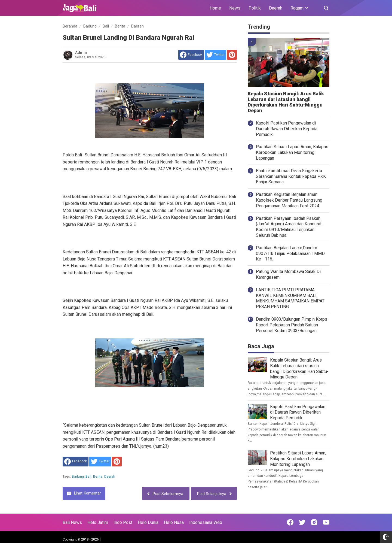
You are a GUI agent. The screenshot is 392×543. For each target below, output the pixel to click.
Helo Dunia (148, 522)
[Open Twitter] (302, 522)
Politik (255, 8)
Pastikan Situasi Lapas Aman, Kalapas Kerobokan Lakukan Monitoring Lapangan (292, 152)
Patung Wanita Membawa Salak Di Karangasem (288, 274)
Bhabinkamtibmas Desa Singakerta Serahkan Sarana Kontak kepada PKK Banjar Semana (291, 176)
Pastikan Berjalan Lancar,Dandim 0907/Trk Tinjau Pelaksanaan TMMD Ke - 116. (290, 254)
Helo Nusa (174, 522)
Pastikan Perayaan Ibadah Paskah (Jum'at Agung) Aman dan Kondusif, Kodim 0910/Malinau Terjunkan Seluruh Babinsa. (289, 227)
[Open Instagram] (314, 522)
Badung (78, 477)
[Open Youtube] (326, 522)
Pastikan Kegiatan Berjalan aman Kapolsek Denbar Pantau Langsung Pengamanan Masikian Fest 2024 (289, 200)
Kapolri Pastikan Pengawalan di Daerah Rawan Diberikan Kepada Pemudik (287, 129)
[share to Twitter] (215, 55)
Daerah (276, 8)
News (235, 8)
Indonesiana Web (206, 522)
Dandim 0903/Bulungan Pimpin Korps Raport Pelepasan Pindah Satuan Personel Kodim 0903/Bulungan (292, 325)
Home (215, 8)
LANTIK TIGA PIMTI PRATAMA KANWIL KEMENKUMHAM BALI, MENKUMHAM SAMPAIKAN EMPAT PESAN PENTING (290, 298)
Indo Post (123, 522)
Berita (98, 477)
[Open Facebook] (290, 522)
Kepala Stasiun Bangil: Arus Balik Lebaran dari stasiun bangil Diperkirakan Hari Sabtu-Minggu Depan (286, 102)
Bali (88, 477)
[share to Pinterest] (232, 55)
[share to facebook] (191, 55)
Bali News (72, 522)
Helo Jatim (98, 522)
